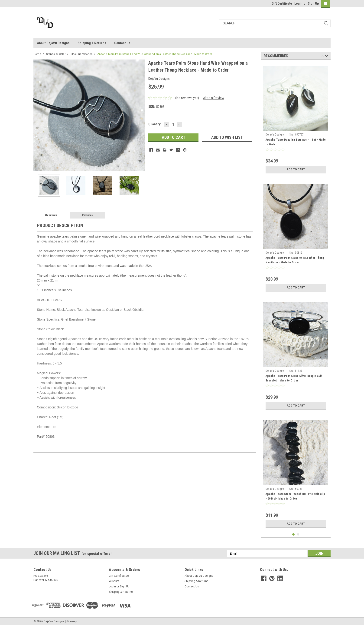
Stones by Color (56, 54)
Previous (322, 57)
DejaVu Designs (275, 135)
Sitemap (72, 621)
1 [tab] (294, 535)
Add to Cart (296, 169)
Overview (51, 215)
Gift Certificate (282, 3)
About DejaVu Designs (53, 43)
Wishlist (114, 581)
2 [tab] (298, 535)
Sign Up (313, 3)
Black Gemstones (81, 54)
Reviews (87, 215)
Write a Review (213, 98)
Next (327, 57)
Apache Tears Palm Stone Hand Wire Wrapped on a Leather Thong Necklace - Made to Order (155, 54)
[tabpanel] (296, 120)
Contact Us (122, 43)
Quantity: (155, 124)
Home (37, 54)
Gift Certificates (119, 576)
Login (298, 3)
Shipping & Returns (92, 43)
